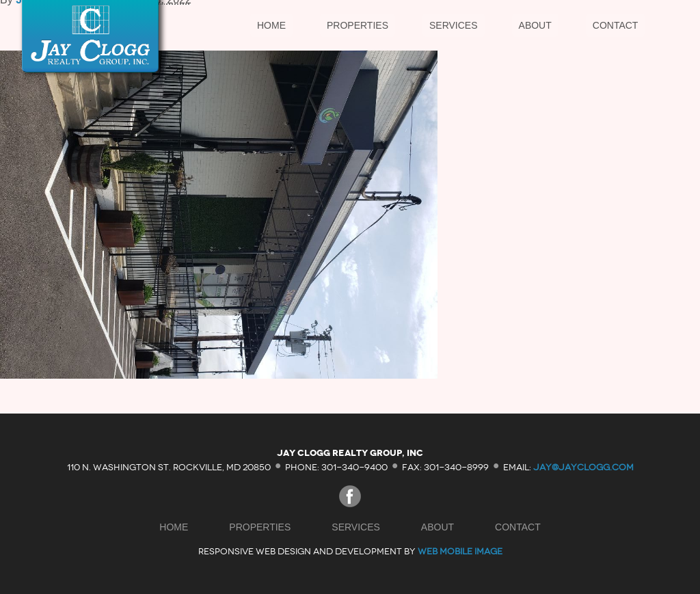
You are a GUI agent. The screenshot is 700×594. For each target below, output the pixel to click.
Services (454, 25)
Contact (616, 25)
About (535, 25)
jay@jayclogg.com (583, 467)
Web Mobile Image (460, 551)
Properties (358, 25)
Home (271, 25)
